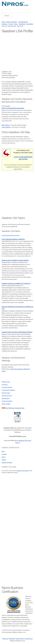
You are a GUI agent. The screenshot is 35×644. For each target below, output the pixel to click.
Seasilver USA (20, 26)
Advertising (30, 24)
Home (4, 22)
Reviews (4, 460)
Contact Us (29, 639)
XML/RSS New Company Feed (15, 408)
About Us (5, 639)
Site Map (12, 639)
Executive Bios (6, 398)
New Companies (12, 22)
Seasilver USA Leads (22, 471)
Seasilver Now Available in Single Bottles (15, 260)
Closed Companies (7, 401)
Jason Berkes (6, 127)
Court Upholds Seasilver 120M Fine (13, 239)
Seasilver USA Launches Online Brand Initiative (17, 332)
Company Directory (7, 387)
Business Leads (6, 393)
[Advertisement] (17, 195)
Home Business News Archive (11, 235)
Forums (11, 24)
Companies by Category (8, 390)
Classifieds (22, 24)
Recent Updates (6, 404)
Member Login (6, 382)
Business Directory (12, 26)
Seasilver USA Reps (7, 462)
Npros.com (4, 26)
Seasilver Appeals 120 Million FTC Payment (16, 284)
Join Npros (5, 384)
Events (4, 457)
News (16, 24)
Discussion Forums (7, 396)
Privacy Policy (20, 639)
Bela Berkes (6, 125)
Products (4, 454)
